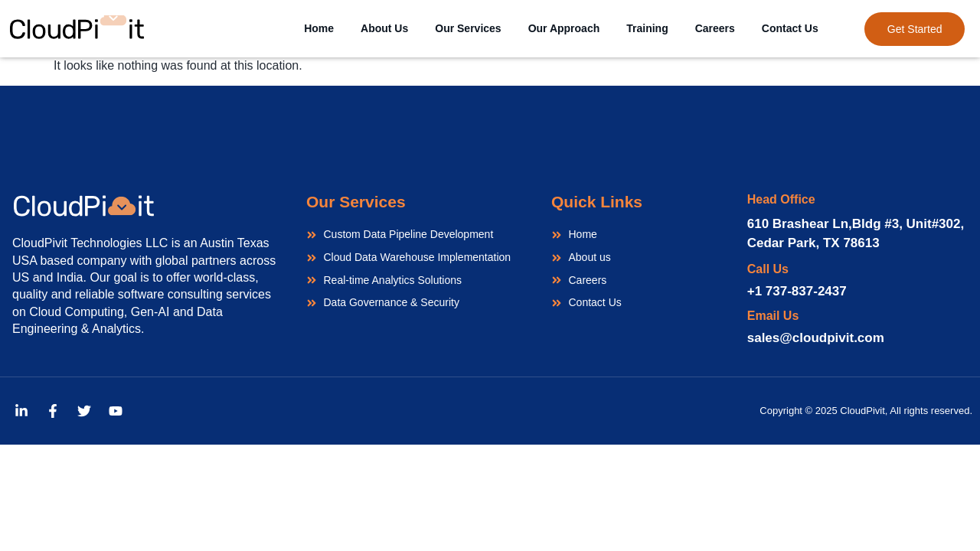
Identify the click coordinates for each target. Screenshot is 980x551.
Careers (715, 28)
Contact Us (790, 28)
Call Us (768, 269)
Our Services (468, 28)
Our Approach (564, 28)
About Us (384, 28)
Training (647, 28)
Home (319, 28)
